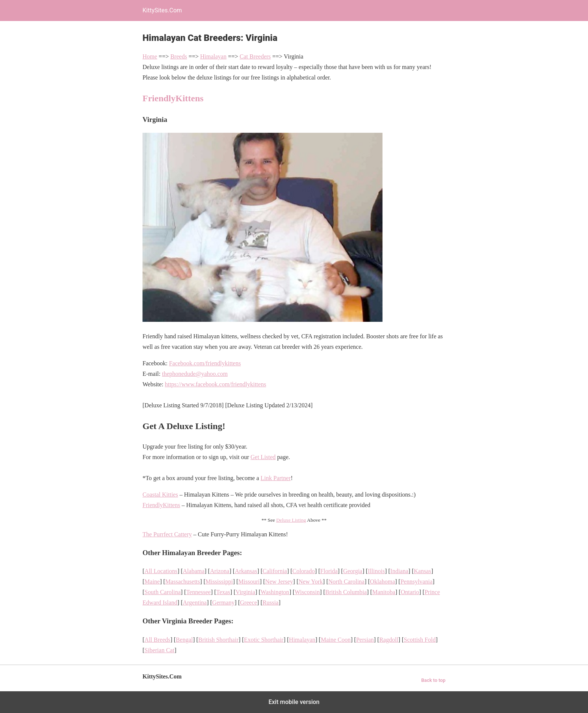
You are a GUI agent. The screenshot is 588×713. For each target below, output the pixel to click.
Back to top (433, 680)
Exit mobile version (294, 702)
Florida (329, 571)
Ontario (410, 592)
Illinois (376, 571)
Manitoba (384, 592)
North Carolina (346, 582)
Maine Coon (336, 640)
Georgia (353, 571)
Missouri (249, 582)
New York (311, 582)
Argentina (195, 603)
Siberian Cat (159, 650)
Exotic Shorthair (264, 640)
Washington (275, 592)
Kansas (422, 571)
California (275, 571)
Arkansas (246, 571)
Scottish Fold (420, 640)
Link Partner (276, 478)
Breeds (178, 56)
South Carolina (162, 592)
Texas (223, 592)
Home (150, 56)
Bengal (184, 640)
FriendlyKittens (173, 98)
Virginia (245, 592)
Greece (248, 603)
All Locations (161, 571)
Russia (271, 603)
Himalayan (213, 56)
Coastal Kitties (160, 495)
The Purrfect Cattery (167, 534)
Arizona (220, 571)
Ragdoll (389, 640)
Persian (365, 640)
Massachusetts (183, 582)
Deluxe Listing (291, 520)
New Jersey (279, 582)
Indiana (399, 571)
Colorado (304, 571)
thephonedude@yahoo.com (195, 374)
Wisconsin (307, 592)
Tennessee (198, 592)
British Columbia (346, 592)
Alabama (194, 571)
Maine (152, 582)
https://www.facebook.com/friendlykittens (216, 384)
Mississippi (219, 582)
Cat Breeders (255, 56)
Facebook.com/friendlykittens (205, 363)
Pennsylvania (416, 582)
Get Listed (263, 457)
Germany (223, 603)
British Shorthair (218, 640)
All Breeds (157, 640)
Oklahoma (383, 582)
